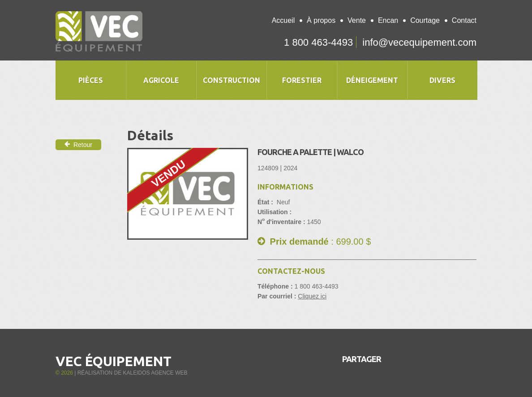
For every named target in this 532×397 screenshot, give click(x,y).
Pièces (91, 80)
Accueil (283, 20)
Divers (442, 80)
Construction (232, 80)
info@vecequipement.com (419, 42)
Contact (464, 20)
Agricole (161, 80)
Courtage (425, 20)
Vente (357, 20)
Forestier (302, 80)
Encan (388, 20)
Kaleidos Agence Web (155, 373)
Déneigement (372, 80)
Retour (78, 145)
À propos (321, 20)
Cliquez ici (312, 296)
